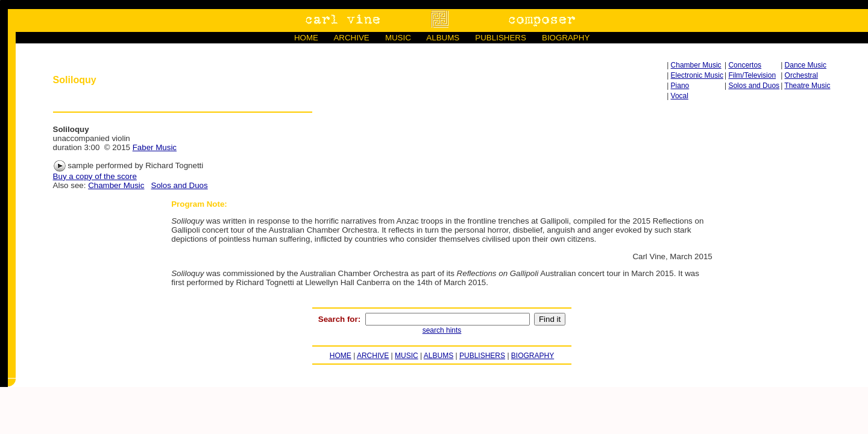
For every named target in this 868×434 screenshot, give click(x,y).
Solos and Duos (754, 86)
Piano (680, 86)
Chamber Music (696, 65)
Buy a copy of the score (95, 176)
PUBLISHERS (500, 38)
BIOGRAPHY (566, 38)
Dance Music (806, 65)
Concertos (745, 65)
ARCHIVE (351, 38)
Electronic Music (697, 75)
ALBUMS (443, 38)
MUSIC (398, 38)
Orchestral (801, 75)
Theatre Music (807, 86)
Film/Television (752, 75)
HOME (306, 38)
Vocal (680, 96)
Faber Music (155, 147)
